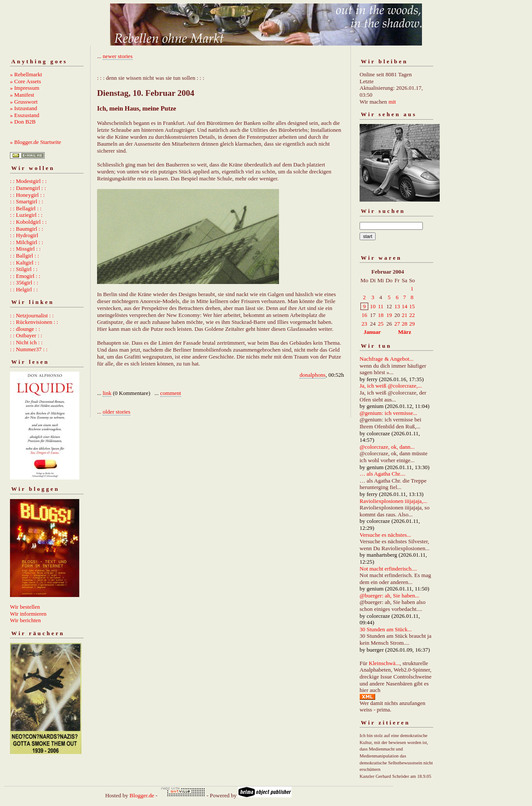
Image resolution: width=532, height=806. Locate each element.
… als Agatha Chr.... (383, 474)
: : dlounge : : (25, 329)
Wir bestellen (25, 607)
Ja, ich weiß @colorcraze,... (391, 386)
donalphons (312, 375)
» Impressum (25, 88)
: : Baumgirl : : (27, 229)
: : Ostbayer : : (26, 335)
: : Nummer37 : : (29, 349)
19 (389, 315)
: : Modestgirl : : (28, 181)
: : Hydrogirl (24, 235)
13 (397, 306)
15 (412, 306)
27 (397, 324)
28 (404, 324)
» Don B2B (23, 122)
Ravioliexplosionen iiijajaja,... (393, 501)
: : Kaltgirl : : (25, 263)
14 (404, 306)
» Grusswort (24, 102)
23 (365, 324)
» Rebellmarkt (26, 74)
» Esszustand (25, 115)
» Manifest (22, 95)
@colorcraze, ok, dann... (387, 447)
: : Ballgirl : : (24, 256)
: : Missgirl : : (25, 249)
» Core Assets (26, 81)
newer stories (118, 56)
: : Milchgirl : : (27, 242)
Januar (372, 332)
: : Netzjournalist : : (32, 315)
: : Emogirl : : (25, 276)
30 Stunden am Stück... (386, 629)
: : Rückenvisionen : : (34, 322)
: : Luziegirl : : (26, 215)
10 (373, 306)
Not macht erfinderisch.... (388, 569)
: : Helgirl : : (24, 289)
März (405, 332)
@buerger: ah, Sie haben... (389, 596)
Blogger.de (142, 795)
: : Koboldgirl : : (28, 222)
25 (381, 324)
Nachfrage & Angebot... (387, 359)
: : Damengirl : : (28, 188)
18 (381, 315)
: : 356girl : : (24, 282)
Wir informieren (28, 614)
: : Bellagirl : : (26, 208)
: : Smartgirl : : (27, 201)
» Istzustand (23, 108)
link (107, 393)
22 (412, 315)
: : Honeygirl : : (27, 195)
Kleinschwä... (384, 663)
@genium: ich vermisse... (388, 413)
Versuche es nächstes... (385, 535)
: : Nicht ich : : (26, 342)
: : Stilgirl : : (24, 269)
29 (412, 324)
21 (404, 315)
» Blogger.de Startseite (36, 142)
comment (171, 393)
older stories (117, 412)
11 (381, 306)
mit (392, 102)
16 (365, 315)
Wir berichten (25, 620)
